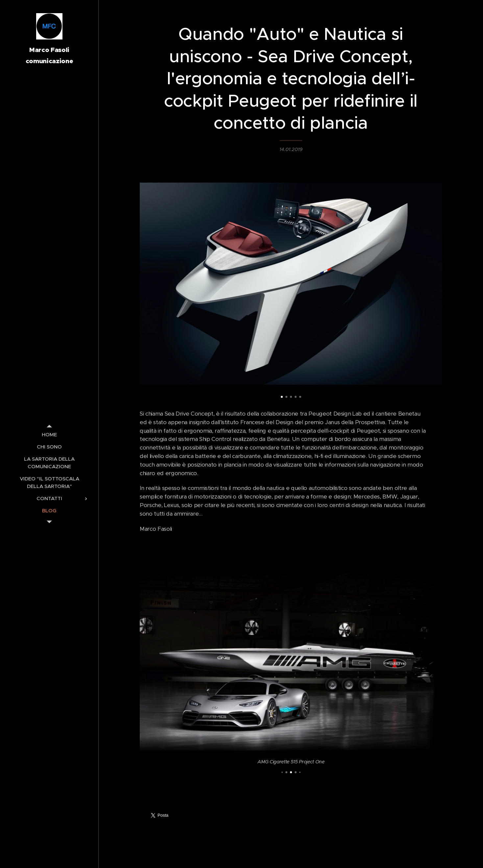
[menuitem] (49, 434)
